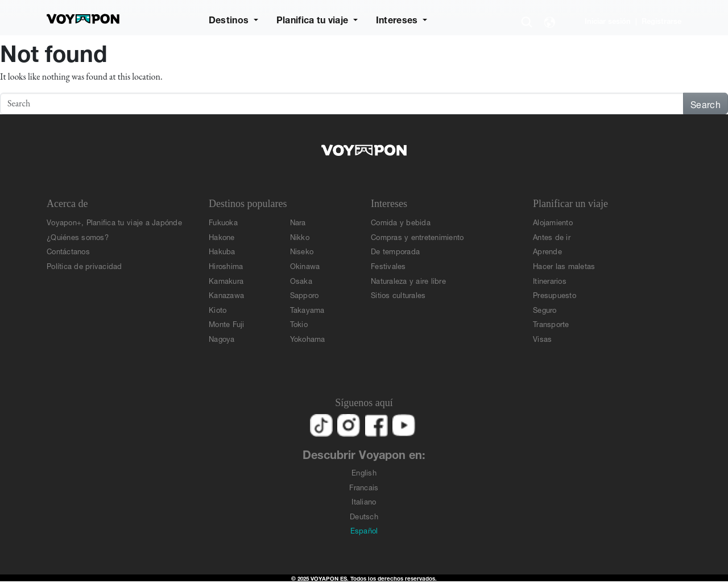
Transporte (551, 323)
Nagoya (222, 338)
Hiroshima (226, 265)
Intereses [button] (398, 18)
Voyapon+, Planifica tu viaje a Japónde (114, 222)
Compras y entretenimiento (417, 236)
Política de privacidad (84, 265)
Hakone (222, 236)
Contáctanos (68, 251)
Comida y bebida (401, 222)
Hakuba (222, 251)
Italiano (364, 501)
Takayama (307, 309)
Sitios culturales (398, 294)
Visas (542, 338)
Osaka (301, 280)
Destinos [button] (230, 18)
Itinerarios (550, 280)
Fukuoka (223, 222)
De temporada (395, 251)
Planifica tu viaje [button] (314, 18)
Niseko (302, 251)
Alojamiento (553, 222)
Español (364, 530)
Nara (298, 222)
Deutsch (364, 516)
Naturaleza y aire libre (408, 280)
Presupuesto (555, 294)
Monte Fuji (227, 323)
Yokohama (308, 338)
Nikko (300, 236)
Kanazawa (226, 294)
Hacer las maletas (564, 265)
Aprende (547, 251)
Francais (364, 487)
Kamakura (226, 280)
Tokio (299, 323)
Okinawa (305, 265)
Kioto (218, 309)
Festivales (388, 265)
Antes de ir (552, 236)
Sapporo (305, 294)
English (364, 472)
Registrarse (661, 20)
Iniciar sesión (608, 20)
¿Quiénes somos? (78, 236)
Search (706, 103)
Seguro (545, 309)
